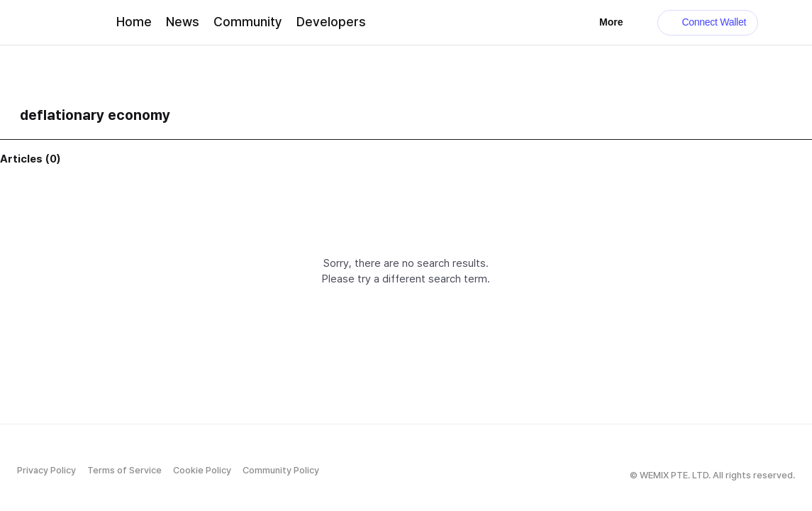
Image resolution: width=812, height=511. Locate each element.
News (183, 22)
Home (134, 22)
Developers (331, 22)
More (618, 22)
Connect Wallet (708, 22)
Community (248, 22)
